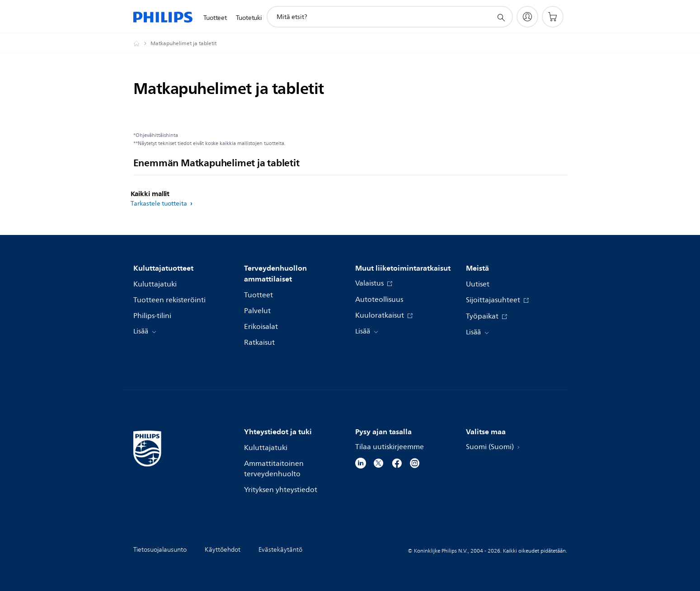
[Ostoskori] (553, 17)
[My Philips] (527, 17)
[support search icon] (501, 17)
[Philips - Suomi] (142, 43)
